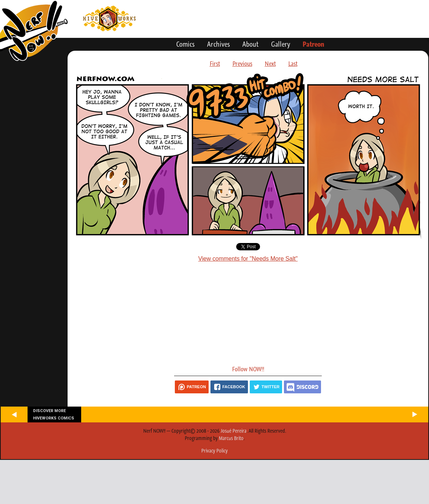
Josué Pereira (234, 431)
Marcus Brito (231, 438)
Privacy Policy (214, 451)
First (215, 64)
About (250, 44)
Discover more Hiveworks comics (54, 414)
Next (270, 64)
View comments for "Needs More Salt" (248, 259)
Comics (185, 44)
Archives (219, 44)
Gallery (281, 44)
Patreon (313, 44)
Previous (242, 64)
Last (293, 64)
